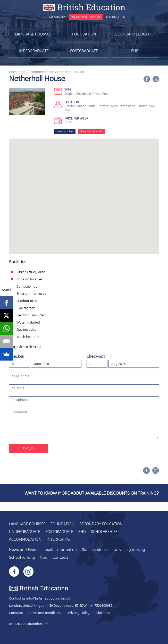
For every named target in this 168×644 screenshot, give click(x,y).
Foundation (84, 34)
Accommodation (86, 17)
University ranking (129, 550)
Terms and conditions (45, 613)
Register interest (91, 131)
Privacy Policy (79, 613)
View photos (65, 131)
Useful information (61, 550)
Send (28, 449)
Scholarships (55, 17)
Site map (103, 613)
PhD (135, 51)
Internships (115, 17)
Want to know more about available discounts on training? (92, 493)
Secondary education (135, 34)
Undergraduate (33, 51)
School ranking (22, 557)
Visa (44, 557)
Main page (17, 72)
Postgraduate (84, 51)
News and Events (24, 550)
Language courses (33, 34)
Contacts (60, 557)
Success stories (95, 550)
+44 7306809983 (100, 605)
